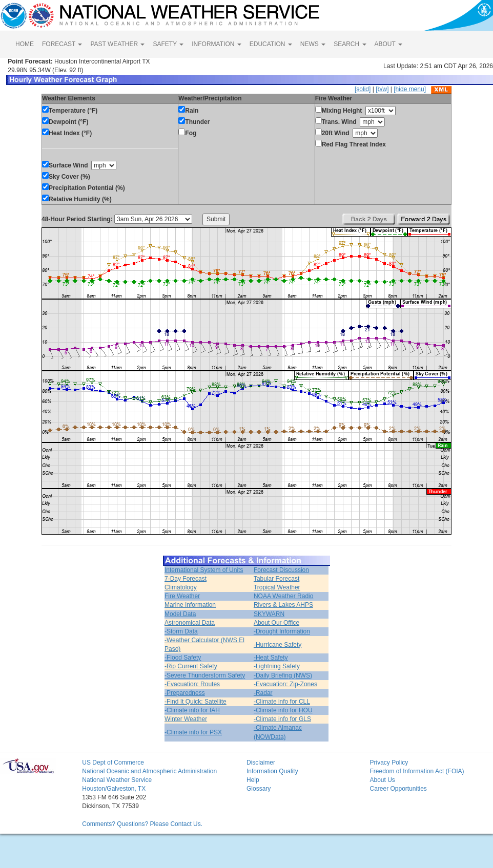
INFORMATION (216, 44)
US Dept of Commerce (113, 763)
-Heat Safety (271, 658)
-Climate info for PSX (193, 732)
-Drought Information (282, 631)
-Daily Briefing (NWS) (283, 675)
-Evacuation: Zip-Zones (285, 684)
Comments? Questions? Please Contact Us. (142, 824)
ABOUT (388, 44)
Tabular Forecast (276, 579)
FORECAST (62, 44)
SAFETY (168, 44)
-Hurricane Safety (278, 645)
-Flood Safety (183, 658)
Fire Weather (182, 596)
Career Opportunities (398, 789)
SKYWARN (269, 614)
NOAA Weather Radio (284, 596)
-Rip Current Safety (191, 666)
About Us (382, 780)
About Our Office (276, 623)
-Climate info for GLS (282, 719)
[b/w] (382, 89)
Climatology (181, 587)
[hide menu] (410, 89)
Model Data (180, 614)
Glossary (259, 789)
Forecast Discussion (281, 570)
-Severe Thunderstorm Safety (205, 675)
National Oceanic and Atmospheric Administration (149, 771)
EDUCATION (271, 44)
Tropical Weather (277, 587)
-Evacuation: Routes (192, 684)
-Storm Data (181, 631)
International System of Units (204, 570)
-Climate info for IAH (192, 710)
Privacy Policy (389, 763)
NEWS (313, 44)
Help (253, 780)
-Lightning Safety (277, 666)
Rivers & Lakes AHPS (283, 605)
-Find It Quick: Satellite (196, 702)
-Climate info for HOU (283, 710)
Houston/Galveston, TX (114, 789)
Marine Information (190, 605)
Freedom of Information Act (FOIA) (417, 771)
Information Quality (272, 771)
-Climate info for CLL (282, 702)
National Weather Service (117, 780)
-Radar (263, 693)
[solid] (363, 89)
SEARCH (350, 44)
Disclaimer (261, 763)
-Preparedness (185, 693)
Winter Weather (186, 719)
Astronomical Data (190, 623)
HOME (25, 44)
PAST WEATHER (117, 44)
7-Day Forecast (186, 579)
